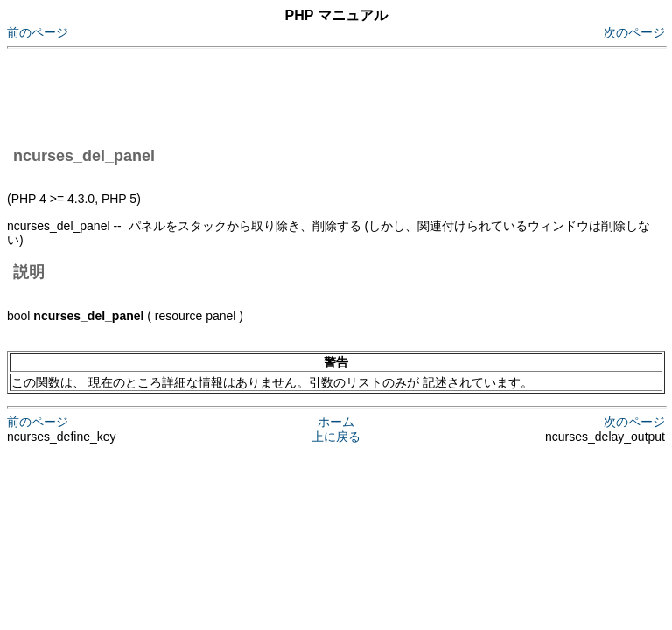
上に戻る (336, 437)
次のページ (634, 32)
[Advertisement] (325, 94)
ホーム (336, 422)
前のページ (38, 32)
